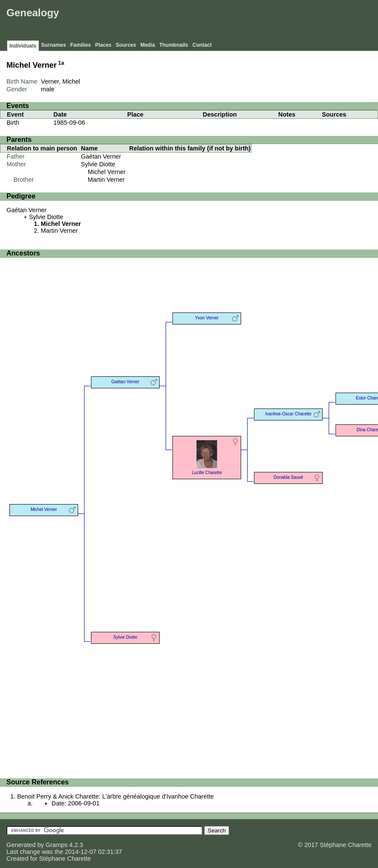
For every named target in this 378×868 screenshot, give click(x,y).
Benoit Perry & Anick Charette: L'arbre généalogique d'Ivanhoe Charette (115, 796)
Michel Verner (107, 172)
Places (103, 45)
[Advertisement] (220, 21)
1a (61, 63)
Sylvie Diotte (98, 164)
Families (81, 45)
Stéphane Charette (65, 859)
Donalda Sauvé (289, 477)
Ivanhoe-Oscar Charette (288, 414)
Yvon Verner (207, 318)
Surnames (54, 45)
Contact (202, 45)
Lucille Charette (207, 457)
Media (148, 45)
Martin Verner (106, 180)
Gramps (56, 845)
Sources (126, 45)
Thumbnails (174, 45)
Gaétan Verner (101, 156)
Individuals (23, 46)
